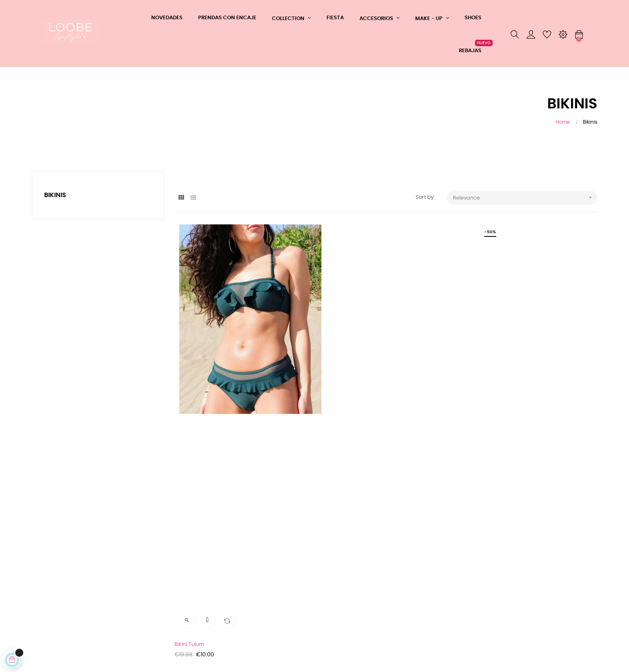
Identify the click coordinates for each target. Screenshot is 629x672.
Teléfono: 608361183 (153, 569)
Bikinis (55, 195)
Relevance (525, 198)
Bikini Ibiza (334, 402)
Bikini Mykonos (483, 402)
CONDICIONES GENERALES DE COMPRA (68, 558)
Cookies (42, 614)
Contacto (140, 583)
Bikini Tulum (191, 402)
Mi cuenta (141, 598)
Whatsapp (142, 554)
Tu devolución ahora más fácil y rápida (72, 595)
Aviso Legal (46, 577)
